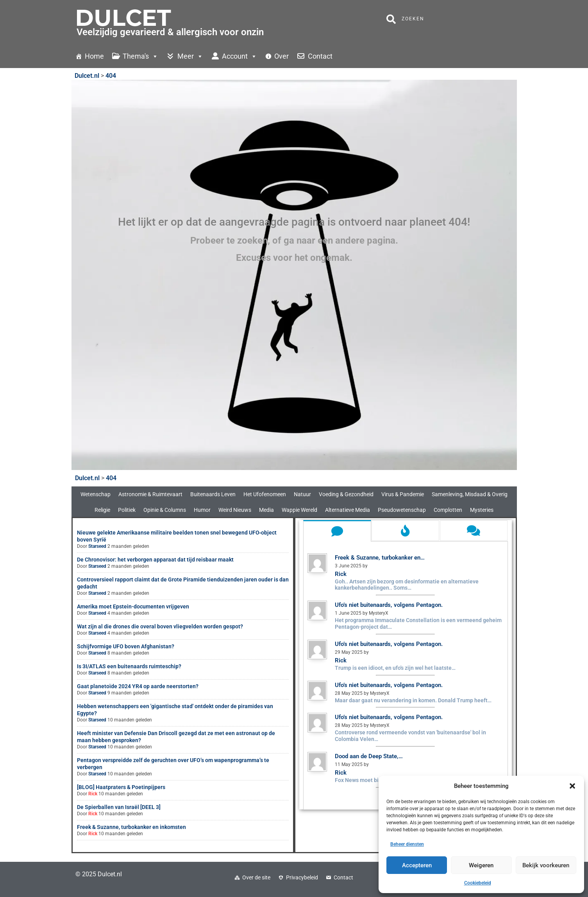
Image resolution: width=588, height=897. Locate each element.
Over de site (256, 877)
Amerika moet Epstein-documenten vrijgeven (133, 606)
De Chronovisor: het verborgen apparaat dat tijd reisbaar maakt (155, 560)
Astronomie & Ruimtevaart (150, 494)
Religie (102, 510)
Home (94, 56)
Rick (93, 794)
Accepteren (417, 865)
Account (239, 56)
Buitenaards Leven (213, 494)
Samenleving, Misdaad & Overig (470, 494)
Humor (202, 510)
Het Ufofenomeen (265, 494)
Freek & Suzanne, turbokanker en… (380, 558)
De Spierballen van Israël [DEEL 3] (119, 807)
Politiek (127, 510)
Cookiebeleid (478, 883)
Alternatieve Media (348, 510)
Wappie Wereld (299, 510)
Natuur (302, 494)
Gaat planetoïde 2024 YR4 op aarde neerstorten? (138, 686)
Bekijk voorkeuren (546, 865)
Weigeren (481, 865)
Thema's (140, 56)
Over (281, 56)
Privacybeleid (302, 877)
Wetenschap (96, 494)
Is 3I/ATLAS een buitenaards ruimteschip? (129, 666)
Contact (320, 56)
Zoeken (405, 19)
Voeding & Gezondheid (346, 494)
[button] (572, 786)
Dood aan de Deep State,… (369, 756)
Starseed (97, 546)
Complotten (448, 510)
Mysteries (482, 510)
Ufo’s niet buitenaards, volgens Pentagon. (389, 605)
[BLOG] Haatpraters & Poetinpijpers (121, 787)
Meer (190, 56)
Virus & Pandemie (403, 494)
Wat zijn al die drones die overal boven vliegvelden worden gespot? (160, 626)
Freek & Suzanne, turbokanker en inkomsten (131, 827)
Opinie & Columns (165, 510)
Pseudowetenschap (402, 510)
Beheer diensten (407, 844)
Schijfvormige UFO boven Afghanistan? (126, 646)
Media (266, 510)
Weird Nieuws (235, 510)
